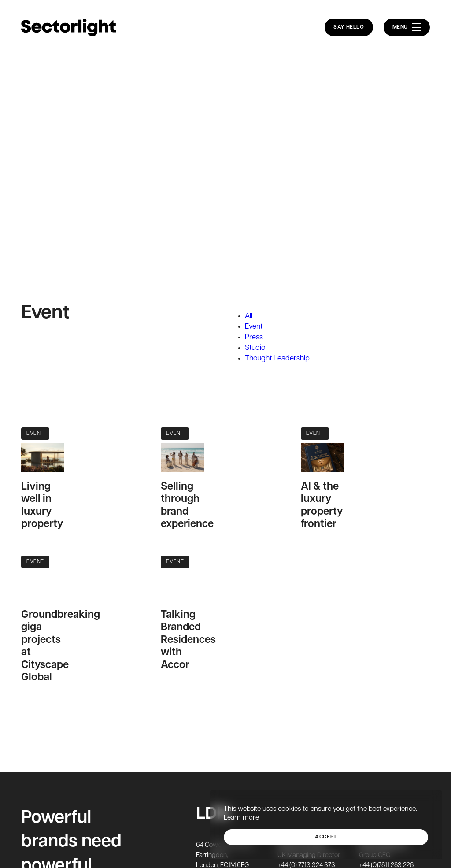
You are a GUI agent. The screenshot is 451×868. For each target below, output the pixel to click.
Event (254, 327)
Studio (255, 348)
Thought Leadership (277, 358)
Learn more (241, 818)
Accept (326, 837)
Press (254, 337)
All (249, 316)
